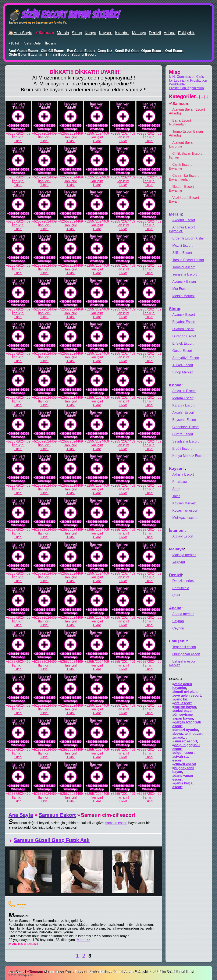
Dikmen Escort (183, 329)
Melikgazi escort (184, 518)
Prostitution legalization (186, 88)
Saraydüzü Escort (186, 358)
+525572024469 (18, 133)
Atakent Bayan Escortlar (182, 144)
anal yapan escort (23, 51)
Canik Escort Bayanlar (180, 166)
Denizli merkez (183, 581)
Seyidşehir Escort (186, 441)
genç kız (105, 51)
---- (22, 904)
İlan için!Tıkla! (18, 139)
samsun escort (116, 823)
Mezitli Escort (182, 246)
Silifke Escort (182, 253)
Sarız (176, 489)
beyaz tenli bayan (188, 734)
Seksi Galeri (33, 43)
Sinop (77, 33)
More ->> (84, 940)
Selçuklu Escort (184, 391)
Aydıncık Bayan (184, 282)
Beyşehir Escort (184, 420)
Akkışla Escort (183, 474)
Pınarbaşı (179, 482)
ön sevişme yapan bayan (183, 716)
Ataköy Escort (183, 536)
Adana (169, 33)
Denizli (155, 33)
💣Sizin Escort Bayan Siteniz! (64, 15)
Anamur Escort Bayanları (182, 229)
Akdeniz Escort (184, 220)
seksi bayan (184, 711)
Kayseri (106, 33)
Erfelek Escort (183, 343)
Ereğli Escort (182, 449)
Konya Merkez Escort (188, 456)
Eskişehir (186, 33)
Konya (90, 33)
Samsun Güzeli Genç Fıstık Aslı (52, 840)
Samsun (46, 33)
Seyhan (178, 621)
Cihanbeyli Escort (186, 427)
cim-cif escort (53, 51)
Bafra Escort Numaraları (180, 122)
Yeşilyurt (179, 562)
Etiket (176, 679)
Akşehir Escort (183, 413)
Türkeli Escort (183, 365)
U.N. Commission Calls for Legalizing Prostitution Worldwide (188, 80)
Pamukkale (181, 588)
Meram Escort (183, 398)
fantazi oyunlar (186, 730)
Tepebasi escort (184, 647)
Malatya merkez (184, 555)
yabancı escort (84, 55)
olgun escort (152, 51)
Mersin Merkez (183, 296)
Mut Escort (180, 289)
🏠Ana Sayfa (20, 33)
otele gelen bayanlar (26, 55)
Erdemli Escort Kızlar (188, 238)
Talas (176, 496)
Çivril (176, 595)
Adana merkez (183, 614)
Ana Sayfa (21, 815)
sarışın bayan (185, 707)
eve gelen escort (81, 51)
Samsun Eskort (57, 815)
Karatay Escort (183, 405)
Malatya (139, 33)
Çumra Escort (183, 434)
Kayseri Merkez (184, 503)
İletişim (50, 43)
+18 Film (15, 43)
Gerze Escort (182, 351)
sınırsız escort (57, 55)
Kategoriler (189, 96)
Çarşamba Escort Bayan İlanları (184, 177)
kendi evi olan (127, 51)
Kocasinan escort (185, 510)
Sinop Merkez (183, 372)
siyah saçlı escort (182, 758)
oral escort (174, 51)
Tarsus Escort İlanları (188, 260)
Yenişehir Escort (184, 274)
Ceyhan (178, 628)
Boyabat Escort (184, 322)
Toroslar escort (183, 267)
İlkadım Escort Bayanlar (181, 189)
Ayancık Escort (184, 315)
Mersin (63, 33)
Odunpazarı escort (186, 654)
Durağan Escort (184, 336)
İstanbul (122, 33)
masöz (180, 737)
